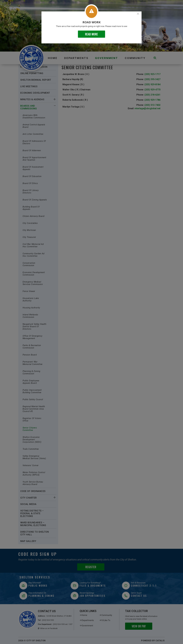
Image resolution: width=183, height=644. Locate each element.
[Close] (138, 14)
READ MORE (91, 34)
